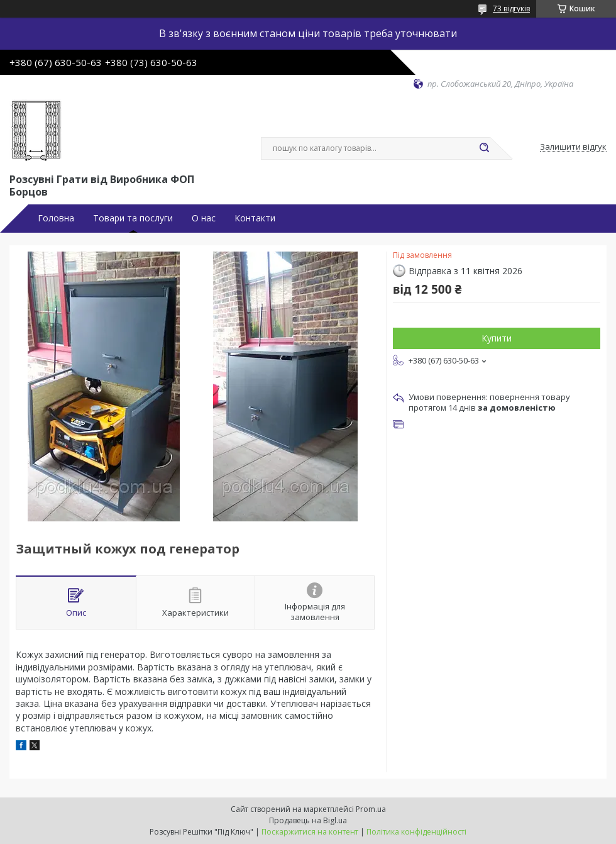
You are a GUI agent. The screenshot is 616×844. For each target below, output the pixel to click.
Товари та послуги (133, 218)
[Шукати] (484, 148)
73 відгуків (511, 8)
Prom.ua (371, 809)
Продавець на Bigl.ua (308, 820)
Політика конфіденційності (416, 832)
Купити (497, 338)
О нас (204, 218)
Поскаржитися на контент (310, 832)
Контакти (255, 218)
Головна (56, 218)
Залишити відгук (573, 147)
